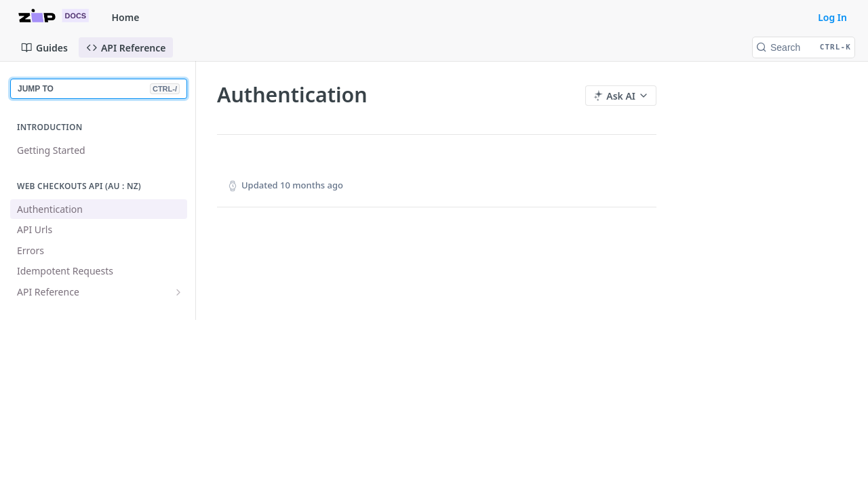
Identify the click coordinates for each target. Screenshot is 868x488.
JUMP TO (99, 89)
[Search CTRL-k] (804, 47)
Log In (832, 17)
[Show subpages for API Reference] (178, 292)
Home (126, 17)
